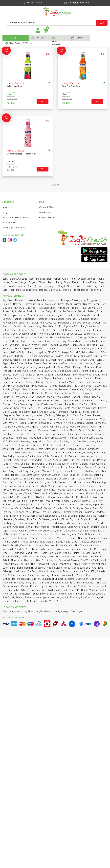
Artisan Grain (40, 590)
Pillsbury (7, 490)
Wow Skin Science (13, 583)
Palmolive (43, 338)
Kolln (14, 419)
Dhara (88, 416)
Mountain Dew (11, 468)
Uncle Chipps (44, 378)
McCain (97, 323)
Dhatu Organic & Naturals (73, 449)
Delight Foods (54, 312)
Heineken (70, 315)
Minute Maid (74, 349)
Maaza (62, 490)
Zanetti (18, 326)
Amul (37, 527)
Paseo (99, 378)
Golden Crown (33, 364)
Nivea (51, 557)
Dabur (31, 408)
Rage (23, 401)
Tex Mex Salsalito (91, 553)
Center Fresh (56, 360)
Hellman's (91, 534)
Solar (33, 534)
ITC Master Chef (46, 308)
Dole (27, 583)
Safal (81, 534)
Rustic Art (49, 445)
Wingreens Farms (85, 401)
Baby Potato (9, 279)
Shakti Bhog (55, 453)
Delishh (16, 542)
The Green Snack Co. (85, 386)
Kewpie (62, 594)
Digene (95, 527)
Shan (32, 397)
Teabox (20, 416)
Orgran (44, 427)
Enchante (29, 479)
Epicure (34, 542)
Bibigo (43, 538)
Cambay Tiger (10, 523)
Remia (7, 542)
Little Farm (33, 601)
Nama (74, 430)
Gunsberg (20, 519)
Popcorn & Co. (72, 326)
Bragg (52, 497)
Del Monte (38, 393)
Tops (14, 315)
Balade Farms (10, 330)
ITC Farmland (17, 553)
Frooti (6, 557)
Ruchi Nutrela (47, 571)
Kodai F (68, 453)
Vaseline (65, 345)
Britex (40, 375)
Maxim (6, 412)
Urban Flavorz (10, 401)
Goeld (55, 564)
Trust (41, 304)
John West (9, 449)
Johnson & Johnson (81, 364)
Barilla (6, 546)
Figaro (6, 364)
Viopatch (73, 456)
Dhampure (34, 360)
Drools (44, 553)
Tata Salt (46, 512)
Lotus (70, 490)
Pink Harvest (67, 330)
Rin (16, 534)
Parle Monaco (11, 475)
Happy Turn (36, 438)
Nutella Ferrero (90, 412)
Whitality (13, 423)
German (25, 442)
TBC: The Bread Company (46, 583)
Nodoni (56, 300)
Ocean (94, 427)
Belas (33, 371)
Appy (13, 486)
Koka (59, 571)
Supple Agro (78, 345)
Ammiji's (86, 564)
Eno (58, 557)
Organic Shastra (28, 334)
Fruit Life (98, 508)
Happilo (17, 319)
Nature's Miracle (66, 497)
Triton (66, 571)
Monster (76, 501)
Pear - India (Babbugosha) (24, 290)
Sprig (73, 583)
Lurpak (18, 371)
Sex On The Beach (72, 86)
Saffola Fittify (18, 352)
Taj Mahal (80, 594)
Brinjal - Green (66, 286)
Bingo (44, 345)
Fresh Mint (96, 290)
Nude (6, 516)
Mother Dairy (10, 538)
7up (40, 468)
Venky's (37, 445)
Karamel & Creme (62, 512)
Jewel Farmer (35, 531)
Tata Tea (7, 512)
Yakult (49, 382)
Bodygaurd (30, 304)
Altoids (86, 349)
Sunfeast (33, 571)
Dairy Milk (99, 479)
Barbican (29, 560)
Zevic (14, 412)
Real (24, 360)
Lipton (22, 323)
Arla (83, 300)
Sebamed (40, 568)
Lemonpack (84, 482)
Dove (67, 531)
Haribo (6, 505)
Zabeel (76, 397)
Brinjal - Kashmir (73, 282)
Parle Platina (43, 300)
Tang (39, 326)
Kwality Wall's (65, 367)
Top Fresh (94, 586)
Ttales (92, 312)
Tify (88, 430)
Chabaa (23, 538)
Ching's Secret (11, 386)
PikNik (64, 468)
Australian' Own (89, 356)
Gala (26, 371)
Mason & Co (56, 601)
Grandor (32, 401)
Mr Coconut (70, 312)
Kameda (14, 442)
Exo (100, 534)
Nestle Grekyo (81, 393)
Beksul (63, 516)
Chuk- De (78, 416)
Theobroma (77, 390)
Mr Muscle (22, 438)
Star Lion (97, 445)
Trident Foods (88, 371)
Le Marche (90, 334)
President (15, 445)
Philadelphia (65, 323)
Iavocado (96, 456)
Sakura (52, 419)
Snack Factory (66, 419)
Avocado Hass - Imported (32, 279)
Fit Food (86, 460)
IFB (93, 571)
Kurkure (84, 360)
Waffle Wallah (69, 382)
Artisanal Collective (95, 468)
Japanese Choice (26, 456)
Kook (34, 338)
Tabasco (91, 594)
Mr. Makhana (99, 564)
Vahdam (49, 375)
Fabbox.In (36, 505)
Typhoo (50, 416)
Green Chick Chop (85, 490)
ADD (42, 101)
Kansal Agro (46, 356)
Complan (59, 508)
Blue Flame (18, 364)
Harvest (7, 460)
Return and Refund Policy (16, 218)
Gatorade (72, 319)
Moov (103, 330)
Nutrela (90, 494)
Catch (62, 304)
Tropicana (42, 319)
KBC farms (51, 371)
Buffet (6, 315)
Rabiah (23, 419)
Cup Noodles (84, 497)
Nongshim (41, 352)
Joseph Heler (63, 375)
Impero (95, 393)
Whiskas (26, 590)
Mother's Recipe (85, 575)
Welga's (17, 390)
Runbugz (46, 575)
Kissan (74, 505)
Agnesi (38, 490)
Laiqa (100, 360)
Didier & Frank (21, 460)
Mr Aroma (89, 367)
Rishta (19, 479)
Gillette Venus (48, 486)
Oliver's (81, 494)
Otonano (8, 404)
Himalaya (26, 345)
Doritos (90, 486)
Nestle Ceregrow (19, 367)
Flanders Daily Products (63, 338)
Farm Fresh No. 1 (87, 583)
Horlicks (55, 598)
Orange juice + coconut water (19, 453)
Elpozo (34, 356)
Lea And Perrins (74, 378)
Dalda (83, 516)
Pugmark (72, 534)
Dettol (85, 531)
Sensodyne (75, 341)
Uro (52, 534)
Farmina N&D (36, 501)
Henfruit (64, 430)
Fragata (54, 430)
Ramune (15, 586)
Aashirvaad (20, 571)
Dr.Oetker (45, 519)
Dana (6, 382)
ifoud (41, 371)
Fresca (78, 471)
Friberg (101, 312)
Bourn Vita (99, 453)
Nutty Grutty (79, 408)
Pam (73, 479)
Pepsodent (36, 460)
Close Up (101, 486)
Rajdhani (102, 460)
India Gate (53, 330)
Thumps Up (63, 308)
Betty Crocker (59, 482)
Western (27, 445)
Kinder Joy (34, 575)
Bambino (89, 378)
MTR (66, 460)
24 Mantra (20, 312)
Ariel (94, 349)
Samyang (62, 486)
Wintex (78, 304)
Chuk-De (39, 315)
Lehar (96, 304)
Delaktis (82, 586)
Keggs (12, 471)
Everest (87, 323)
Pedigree (45, 482)
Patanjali (78, 367)
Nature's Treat (58, 349)
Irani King (55, 427)
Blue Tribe (19, 375)
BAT (40, 434)
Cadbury (22, 497)
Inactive (51, 549)
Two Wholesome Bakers (52, 334)
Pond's (52, 538)
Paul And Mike (28, 564)
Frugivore (36, 471)
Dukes (48, 460)
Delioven (33, 423)
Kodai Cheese (40, 412)
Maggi (34, 442)
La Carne (58, 378)
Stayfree (100, 512)
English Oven (10, 334)
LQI (47, 386)
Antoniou (42, 453)
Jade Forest (50, 438)
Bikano (86, 501)
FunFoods (19, 512)
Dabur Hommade (59, 412)
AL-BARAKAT (28, 508)
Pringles (57, 471)
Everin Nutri (50, 490)
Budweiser (82, 579)
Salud (53, 594)
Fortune (79, 419)
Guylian (7, 397)
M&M (39, 508)
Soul (6, 486)
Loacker (75, 475)
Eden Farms (9, 568)
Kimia (29, 527)
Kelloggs (8, 571)
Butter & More (41, 594)
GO (102, 23)
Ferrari (75, 464)
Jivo (95, 497)
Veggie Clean (55, 568)
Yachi (68, 508)
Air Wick (69, 423)
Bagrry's (76, 549)
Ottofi (16, 338)
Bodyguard (93, 300)
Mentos (59, 523)
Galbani (22, 575)
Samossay (94, 449)
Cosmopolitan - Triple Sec (22, 154)
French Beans (81, 290)
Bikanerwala (68, 575)
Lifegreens (9, 416)
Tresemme (85, 505)
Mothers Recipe (21, 505)
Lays (86, 557)
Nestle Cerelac (97, 464)
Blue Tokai (8, 598)
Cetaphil (78, 512)
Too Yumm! (25, 412)
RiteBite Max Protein (31, 523)
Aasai (68, 393)
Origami (59, 315)
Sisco (104, 527)
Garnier (94, 557)
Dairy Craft (27, 490)
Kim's (16, 464)
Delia (44, 360)
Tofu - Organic (79, 279)
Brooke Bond (63, 397)
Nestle (36, 345)
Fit (61, 326)
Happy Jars (17, 494)
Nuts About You (48, 323)
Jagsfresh (8, 300)
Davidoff (54, 345)
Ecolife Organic (65, 546)
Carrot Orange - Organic (24, 282)
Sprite (104, 586)
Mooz (70, 304)
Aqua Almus (32, 482)
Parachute (87, 549)
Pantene (8, 519)
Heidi (89, 479)
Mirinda (7, 579)
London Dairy (59, 341)
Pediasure (43, 534)
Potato (12, 286)
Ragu (80, 468)
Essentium (88, 434)
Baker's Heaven (21, 579)
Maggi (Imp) (32, 553)
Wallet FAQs (45, 212)
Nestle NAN (9, 497)
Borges (25, 338)
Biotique (86, 397)
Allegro (57, 460)
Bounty (73, 538)
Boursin (82, 312)
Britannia (73, 516)
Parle (81, 382)
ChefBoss (20, 434)
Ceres (81, 479)
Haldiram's (29, 326)
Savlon (86, 527)
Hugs (42, 442)
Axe (5, 471)
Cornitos (61, 534)
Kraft (104, 375)
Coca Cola (101, 434)
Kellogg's (61, 416)
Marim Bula (44, 456)
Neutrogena (43, 598)
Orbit (50, 442)
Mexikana (84, 319)
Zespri (50, 315)
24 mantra (52, 464)
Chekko (25, 464)
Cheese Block (28, 468)
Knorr (29, 416)
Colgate (59, 356)
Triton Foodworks (82, 375)
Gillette (54, 386)
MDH (101, 371)
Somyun (63, 438)
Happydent (43, 564)
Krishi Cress (25, 486)
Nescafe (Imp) (91, 330)
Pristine (64, 442)
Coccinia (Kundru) (27, 286)
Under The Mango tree (82, 442)
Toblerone (39, 494)
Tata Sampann (93, 382)
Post (97, 549)
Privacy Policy (10, 223)
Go (105, 323)
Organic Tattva (12, 590)
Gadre (103, 356)
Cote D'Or (97, 501)
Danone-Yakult (59, 456)
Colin (88, 445)
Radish (43, 290)
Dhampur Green (70, 300)
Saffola (16, 393)
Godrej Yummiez (44, 586)
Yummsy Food (61, 364)
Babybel (18, 304)
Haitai (102, 427)
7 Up (75, 542)
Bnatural (26, 393)
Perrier (20, 598)
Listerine (42, 419)
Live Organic (32, 427)
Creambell (19, 527)
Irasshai (78, 453)
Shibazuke (29, 319)
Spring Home (64, 542)
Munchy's (19, 308)
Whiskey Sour (15, 86)
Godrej (8, 464)
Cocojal (48, 508)
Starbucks (51, 304)
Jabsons (41, 397)
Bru (94, 460)
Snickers (50, 546)
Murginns (92, 408)
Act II (20, 427)
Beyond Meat (25, 315)
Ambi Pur (14, 345)
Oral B (23, 531)
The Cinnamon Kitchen (87, 546)
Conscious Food (81, 568)
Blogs (5, 212)
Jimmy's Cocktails (15, 83)
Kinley (67, 568)
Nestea (31, 300)
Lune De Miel (90, 341)
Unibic (56, 575)
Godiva (55, 468)
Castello (7, 304)
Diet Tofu (48, 326)
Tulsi (32, 341)
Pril (32, 586)
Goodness (96, 579)
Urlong (30, 352)
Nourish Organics (27, 430)
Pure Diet (33, 519)
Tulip (23, 601)
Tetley (28, 494)
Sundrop (8, 326)
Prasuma (30, 598)
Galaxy (32, 419)
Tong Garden (47, 542)
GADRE (15, 557)
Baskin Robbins (36, 312)
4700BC (48, 505)
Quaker (36, 579)
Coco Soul (9, 438)
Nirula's (88, 304)
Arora (101, 594)
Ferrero (57, 501)
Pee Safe (101, 401)
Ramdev (59, 393)
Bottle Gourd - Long (87, 286)
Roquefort (64, 464)
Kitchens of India (34, 449)
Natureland (66, 386)
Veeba (69, 356)
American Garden (51, 475)
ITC (27, 356)
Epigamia (89, 512)
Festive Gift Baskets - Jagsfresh (56, 401)
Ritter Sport (42, 560)
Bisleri (84, 464)
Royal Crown (88, 308)
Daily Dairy (71, 523)
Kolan (65, 475)
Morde (12, 501)
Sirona (97, 375)
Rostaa (15, 601)
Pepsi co (96, 542)
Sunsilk (15, 546)
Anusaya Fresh (48, 367)
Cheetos (31, 308)
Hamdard (39, 416)
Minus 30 (62, 538)
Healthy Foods (64, 445)
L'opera (103, 408)
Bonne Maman (89, 590)
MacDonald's (97, 531)
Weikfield (22, 501)
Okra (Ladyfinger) (47, 286)
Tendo (95, 319)
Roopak (94, 519)
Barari (73, 468)
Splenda (29, 349)
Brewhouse (58, 434)
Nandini (56, 519)
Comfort (84, 404)
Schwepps (45, 423)
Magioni (40, 479)
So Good (48, 523)
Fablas (77, 564)
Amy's (84, 519)
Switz (43, 549)
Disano (14, 516)
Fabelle (76, 531)
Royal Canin (33, 475)
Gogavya (8, 408)
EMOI (48, 501)
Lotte (77, 519)
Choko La (85, 542)
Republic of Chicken (53, 579)
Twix (70, 594)
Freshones (48, 404)
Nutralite (85, 456)
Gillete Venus (20, 397)
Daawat (97, 397)
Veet (36, 486)
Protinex (33, 538)
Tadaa (23, 423)
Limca (47, 434)
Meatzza (79, 423)
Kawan (36, 390)
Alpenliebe (32, 549)
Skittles (77, 323)
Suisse (27, 390)
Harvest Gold (10, 323)
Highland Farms (12, 378)
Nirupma (70, 579)
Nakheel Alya (99, 482)
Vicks (81, 430)
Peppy (96, 505)
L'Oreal (40, 341)
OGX (82, 486)
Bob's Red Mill (25, 568)
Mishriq (41, 382)
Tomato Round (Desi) (51, 282)
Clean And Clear (87, 315)
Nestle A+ (8, 549)
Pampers (44, 430)
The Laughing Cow (80, 598)
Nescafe (14, 508)
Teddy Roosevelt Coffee (75, 427)
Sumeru (60, 404)
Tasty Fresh (29, 378)
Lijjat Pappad (11, 531)
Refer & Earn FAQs (49, 218)
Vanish (54, 560)
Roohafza (50, 531)
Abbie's (31, 382)
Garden (88, 453)
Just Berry (23, 471)
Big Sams (42, 497)
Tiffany (70, 434)
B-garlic (100, 494)
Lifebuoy (7, 534)
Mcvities (64, 390)
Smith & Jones (57, 319)
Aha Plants (98, 568)
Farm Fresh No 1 (87, 523)
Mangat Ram (25, 594)
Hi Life (93, 404)
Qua (77, 356)
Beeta (67, 408)
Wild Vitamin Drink (58, 590)
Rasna (14, 382)
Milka (22, 382)
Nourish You (9, 430)
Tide (104, 471)
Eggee (66, 501)
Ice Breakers (61, 505)
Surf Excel (33, 323)
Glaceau (71, 586)
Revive (49, 393)
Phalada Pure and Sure (82, 438)
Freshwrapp (38, 464)
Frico (6, 594)
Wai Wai (47, 471)
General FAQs (47, 207)
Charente (75, 590)
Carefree (24, 330)
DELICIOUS (54, 352)
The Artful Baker (96, 345)
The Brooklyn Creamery (49, 408)
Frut (23, 475)
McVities (8, 308)
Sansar (90, 423)
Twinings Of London (89, 338)
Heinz (6, 352)
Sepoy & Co (42, 349)
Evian (60, 531)
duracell (68, 471)
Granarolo (8, 349)
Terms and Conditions (14, 228)
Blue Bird (75, 460)
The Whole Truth (90, 560)
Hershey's (86, 475)
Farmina (47, 364)
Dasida (20, 449)
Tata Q (44, 601)
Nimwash (20, 300)
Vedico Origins (72, 553)
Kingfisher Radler (91, 326)
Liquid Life (34, 404)
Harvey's (58, 423)
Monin (51, 397)
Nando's (20, 549)
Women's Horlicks (72, 557)
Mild (98, 471)
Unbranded (71, 360)
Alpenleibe (17, 560)
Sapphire (60, 586)
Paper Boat (72, 404)
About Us (7, 207)
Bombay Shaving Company (93, 538)
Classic (103, 349)
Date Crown (21, 404)
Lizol (48, 341)
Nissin (99, 575)
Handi (65, 583)
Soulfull (103, 590)
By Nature (89, 471)
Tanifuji (34, 367)
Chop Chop (74, 527)
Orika (13, 594)
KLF (78, 352)
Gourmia (24, 534)
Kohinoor (78, 445)
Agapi (65, 598)
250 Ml (11, 94)
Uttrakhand (51, 449)
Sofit (104, 304)
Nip (69, 416)
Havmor (73, 486)
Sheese (32, 434)
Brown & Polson (11, 360)
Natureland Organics (58, 479)
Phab (6, 482)
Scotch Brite (17, 482)
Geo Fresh (20, 408)
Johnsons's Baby (80, 571)
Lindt (78, 434)
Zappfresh (65, 564)
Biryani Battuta (75, 334)
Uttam (47, 468)
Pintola (25, 586)
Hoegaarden (68, 494)
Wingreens (63, 549)
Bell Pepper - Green (59, 279)
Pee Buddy (9, 456)
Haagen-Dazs (59, 527)
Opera (40, 546)
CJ (56, 326)
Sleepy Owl (68, 352)
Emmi (93, 360)
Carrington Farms (82, 508)
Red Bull (25, 386)
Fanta (25, 542)
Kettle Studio (28, 546)
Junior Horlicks (50, 390)
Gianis (19, 349)
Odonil (72, 482)
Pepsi (57, 382)
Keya (34, 330)
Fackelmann (92, 419)
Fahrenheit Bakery (69, 560)
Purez (17, 490)
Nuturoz (45, 527)
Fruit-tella (75, 412)
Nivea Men (37, 386)
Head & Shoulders (69, 371)
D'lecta (42, 330)
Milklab (19, 356)
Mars (78, 330)
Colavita (7, 375)
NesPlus (92, 516)
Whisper (31, 375)
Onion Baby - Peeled (60, 290)
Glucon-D (67, 519)
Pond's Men (52, 494)
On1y (87, 390)
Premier (75, 308)
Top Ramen (55, 553)
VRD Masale (33, 512)
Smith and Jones (19, 341)
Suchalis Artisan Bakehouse (42, 516)
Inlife (22, 516)
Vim (56, 442)
